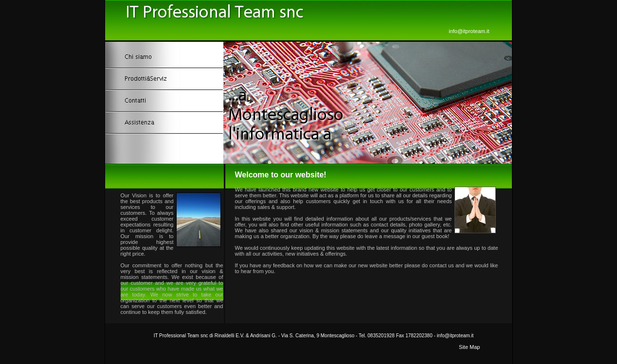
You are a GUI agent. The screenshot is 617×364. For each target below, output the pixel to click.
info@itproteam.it (469, 31)
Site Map (469, 347)
